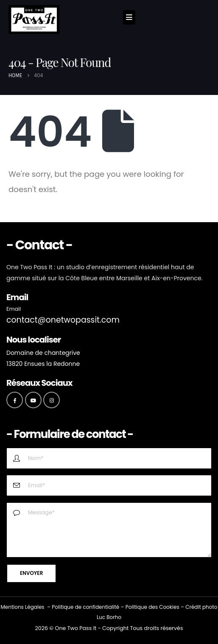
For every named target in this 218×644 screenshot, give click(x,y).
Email (14, 309)
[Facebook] (15, 400)
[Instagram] (52, 400)
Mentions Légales (22, 607)
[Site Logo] (34, 20)
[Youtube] (33, 400)
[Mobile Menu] (129, 17)
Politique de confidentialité (85, 607)
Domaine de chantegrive (43, 353)
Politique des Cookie (151, 607)
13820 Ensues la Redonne (43, 364)
